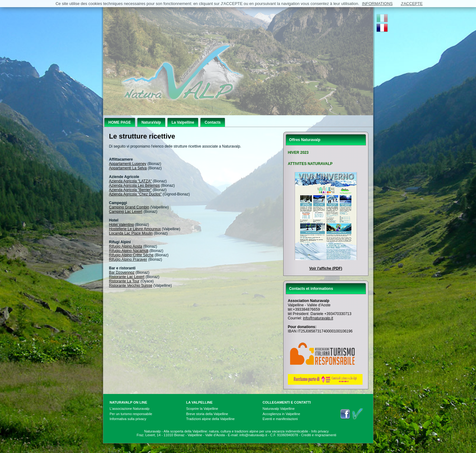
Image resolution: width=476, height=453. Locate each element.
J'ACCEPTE (412, 4)
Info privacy (320, 431)
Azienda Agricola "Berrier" (130, 190)
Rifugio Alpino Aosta (126, 246)
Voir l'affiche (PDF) (326, 268)
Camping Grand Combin (129, 207)
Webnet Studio (257, 448)
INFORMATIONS (377, 4)
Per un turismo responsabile (131, 414)
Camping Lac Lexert (126, 212)
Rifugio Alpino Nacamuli (129, 251)
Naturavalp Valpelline (278, 409)
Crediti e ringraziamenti (319, 435)
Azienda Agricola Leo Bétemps (134, 185)
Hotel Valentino (122, 225)
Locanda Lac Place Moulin (131, 233)
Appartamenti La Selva (128, 168)
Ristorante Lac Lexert (127, 277)
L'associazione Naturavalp (130, 409)
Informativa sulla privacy (128, 419)
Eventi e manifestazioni (280, 419)
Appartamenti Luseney (128, 164)
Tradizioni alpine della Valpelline (210, 419)
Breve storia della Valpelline (207, 414)
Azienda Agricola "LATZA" (131, 181)
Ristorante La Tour (124, 281)
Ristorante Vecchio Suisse (131, 286)
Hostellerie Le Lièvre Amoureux (135, 229)
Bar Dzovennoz (122, 272)
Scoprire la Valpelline (202, 409)
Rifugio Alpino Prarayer (128, 259)
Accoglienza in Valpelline (281, 414)
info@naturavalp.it (318, 318)
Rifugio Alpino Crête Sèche (131, 255)
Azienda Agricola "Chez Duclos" (135, 194)
